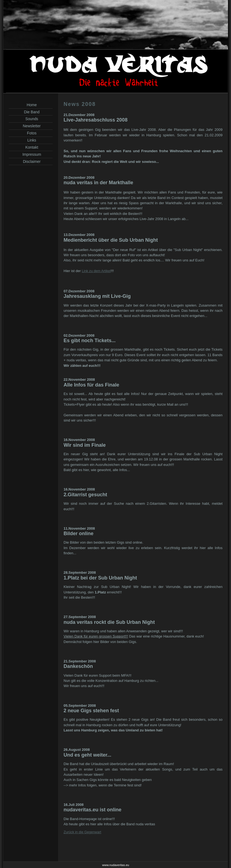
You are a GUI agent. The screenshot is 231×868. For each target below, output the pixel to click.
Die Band (31, 112)
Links (31, 140)
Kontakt (31, 147)
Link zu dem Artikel (96, 271)
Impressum (31, 154)
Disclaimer (31, 162)
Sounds (31, 119)
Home (31, 105)
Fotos (31, 133)
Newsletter (31, 126)
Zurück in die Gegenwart (82, 832)
